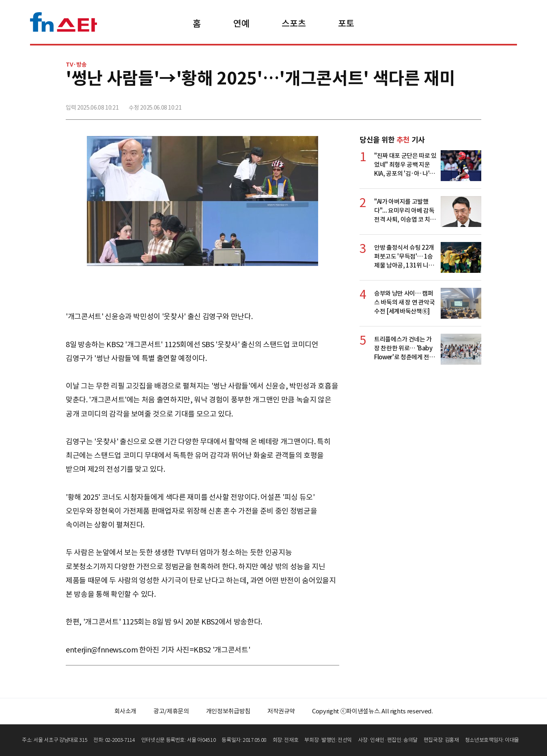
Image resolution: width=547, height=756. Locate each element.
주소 (474, 104)
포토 (346, 24)
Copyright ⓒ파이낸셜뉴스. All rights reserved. (372, 711)
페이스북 (421, 104)
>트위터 (439, 104)
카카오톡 (457, 104)
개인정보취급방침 (228, 711)
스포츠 (294, 24)
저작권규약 (281, 711)
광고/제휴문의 (171, 711)
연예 (241, 24)
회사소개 (126, 711)
